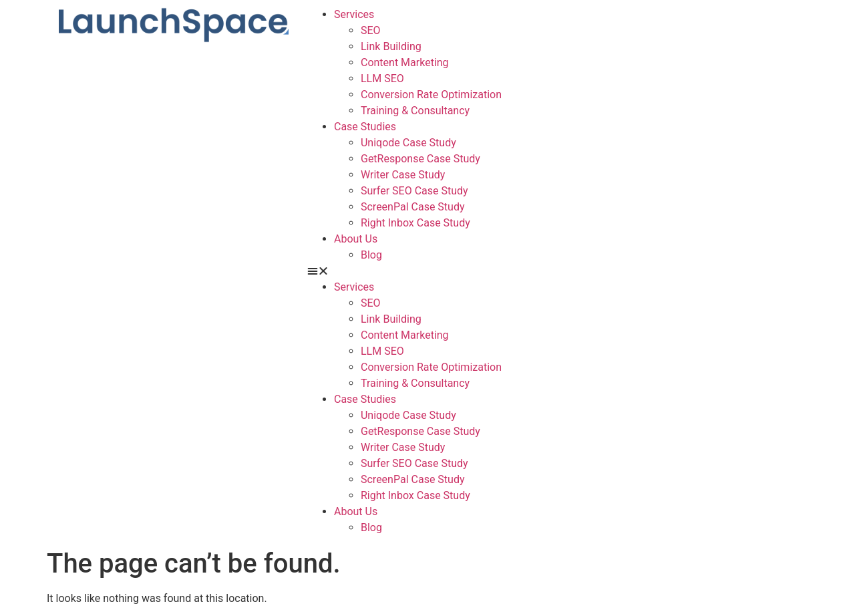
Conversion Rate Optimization (431, 95)
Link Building (391, 46)
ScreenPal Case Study (413, 207)
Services (354, 14)
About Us (356, 239)
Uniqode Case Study (408, 143)
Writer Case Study (403, 175)
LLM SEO (382, 79)
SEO (371, 30)
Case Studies (365, 127)
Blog (371, 255)
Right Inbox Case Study (415, 223)
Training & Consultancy (415, 111)
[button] (554, 271)
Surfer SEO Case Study (414, 191)
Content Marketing (405, 62)
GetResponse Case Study (420, 159)
